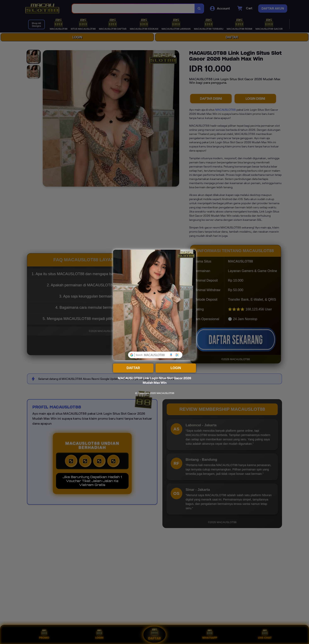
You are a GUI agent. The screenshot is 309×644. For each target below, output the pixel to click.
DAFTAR (133, 368)
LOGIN (176, 368)
